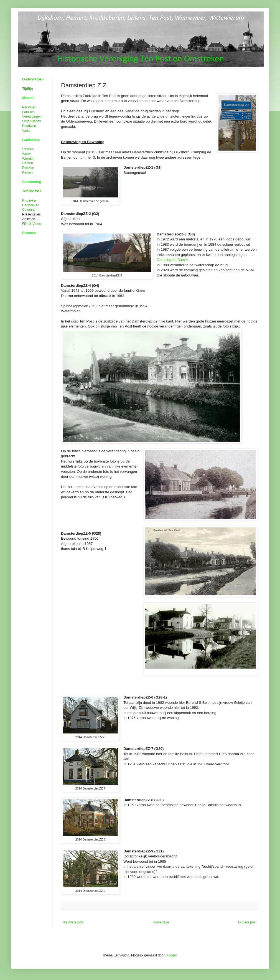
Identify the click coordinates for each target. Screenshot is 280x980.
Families (28, 112)
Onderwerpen (33, 79)
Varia (26, 131)
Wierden (28, 159)
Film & (32, 224)
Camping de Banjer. (173, 260)
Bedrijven (29, 126)
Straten (28, 163)
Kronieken (30, 200)
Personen (29, 107)
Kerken (27, 172)
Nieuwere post (73, 922)
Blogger (171, 955)
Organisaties (31, 121)
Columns (29, 210)
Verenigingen (32, 116)
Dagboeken (31, 205)
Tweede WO (31, 191)
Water (27, 154)
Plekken (28, 168)
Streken (28, 149)
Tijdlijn (27, 89)
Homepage (161, 922)
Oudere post (247, 922)
